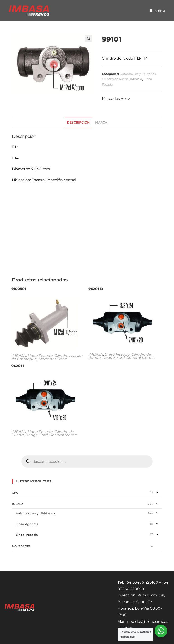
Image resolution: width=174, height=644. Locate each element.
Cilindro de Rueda (115, 79)
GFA (15, 493)
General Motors (140, 358)
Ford (121, 358)
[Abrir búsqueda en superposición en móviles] (87, 461)
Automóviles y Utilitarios (138, 74)
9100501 (19, 289)
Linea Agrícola (27, 524)
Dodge (109, 358)
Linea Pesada (40, 356)
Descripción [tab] (78, 122)
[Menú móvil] (157, 11)
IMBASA (136, 79)
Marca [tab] (101, 122)
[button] (89, 38)
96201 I (18, 366)
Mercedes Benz (116, 99)
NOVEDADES (21, 546)
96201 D (96, 289)
